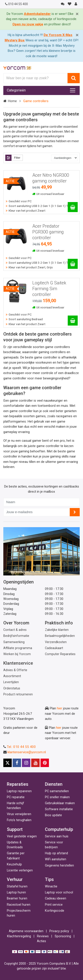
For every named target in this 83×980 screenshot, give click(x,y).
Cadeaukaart (54, 648)
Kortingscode (55, 911)
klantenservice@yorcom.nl (27, 752)
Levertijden (11, 682)
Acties (41, 941)
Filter (13, 158)
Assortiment (12, 676)
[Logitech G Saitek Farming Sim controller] (73, 321)
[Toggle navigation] (73, 90)
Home (12, 101)
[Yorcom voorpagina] (17, 68)
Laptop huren (16, 892)
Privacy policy (59, 931)
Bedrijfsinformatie (16, 636)
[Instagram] (26, 763)
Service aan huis (57, 836)
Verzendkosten (56, 642)
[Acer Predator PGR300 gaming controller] (73, 264)
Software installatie (59, 809)
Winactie (51, 886)
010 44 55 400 (16, 4)
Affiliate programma (18, 648)
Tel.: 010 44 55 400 (21, 747)
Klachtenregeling (19, 936)
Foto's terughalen (19, 820)
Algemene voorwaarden (26, 931)
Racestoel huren (19, 905)
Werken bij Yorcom (17, 654)
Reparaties (18, 784)
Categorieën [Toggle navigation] (16, 90)
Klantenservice (18, 663)
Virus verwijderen (19, 814)
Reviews (43, 936)
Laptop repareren (19, 791)
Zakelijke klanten (57, 630)
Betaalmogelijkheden (60, 636)
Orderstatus (12, 688)
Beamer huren (17, 898)
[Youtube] (35, 763)
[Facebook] (17, 763)
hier (60, 708)
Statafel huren (17, 886)
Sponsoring (63, 936)
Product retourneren (18, 694)
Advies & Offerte (15, 670)
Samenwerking (14, 642)
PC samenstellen (57, 791)
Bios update (53, 815)
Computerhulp (59, 829)
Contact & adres (15, 630)
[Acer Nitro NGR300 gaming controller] (73, 207)
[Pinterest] (45, 763)
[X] (8, 763)
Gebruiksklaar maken (60, 803)
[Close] (77, 14)
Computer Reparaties (60, 654)
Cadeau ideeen (56, 898)
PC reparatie (16, 797)
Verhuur (15, 879)
